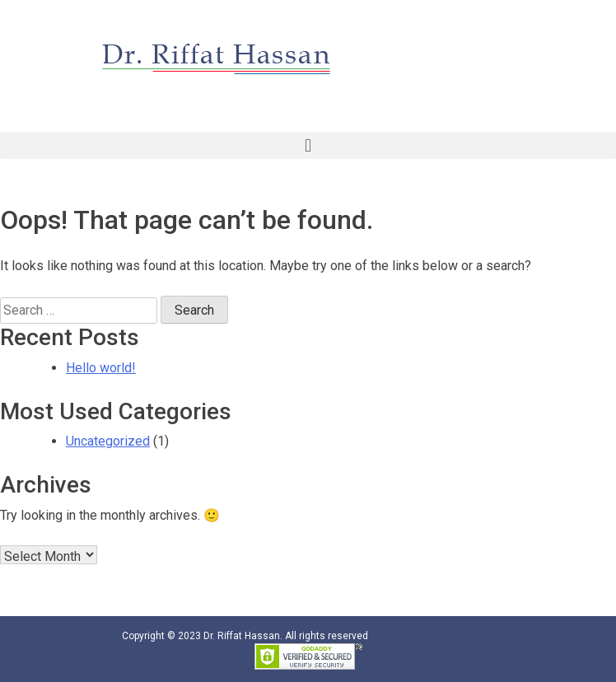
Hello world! (101, 368)
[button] (308, 145)
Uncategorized (108, 441)
